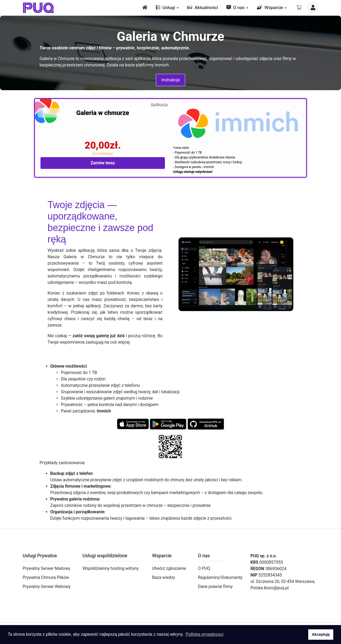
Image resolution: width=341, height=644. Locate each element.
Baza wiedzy (164, 577)
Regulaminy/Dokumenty (220, 577)
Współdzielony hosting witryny (110, 568)
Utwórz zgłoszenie (169, 568)
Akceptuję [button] (321, 634)
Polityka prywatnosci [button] (205, 634)
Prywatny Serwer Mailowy (46, 568)
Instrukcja (170, 80)
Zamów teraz (103, 163)
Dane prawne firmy (215, 587)
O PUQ (204, 568)
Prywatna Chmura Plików (46, 577)
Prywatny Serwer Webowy (47, 587)
